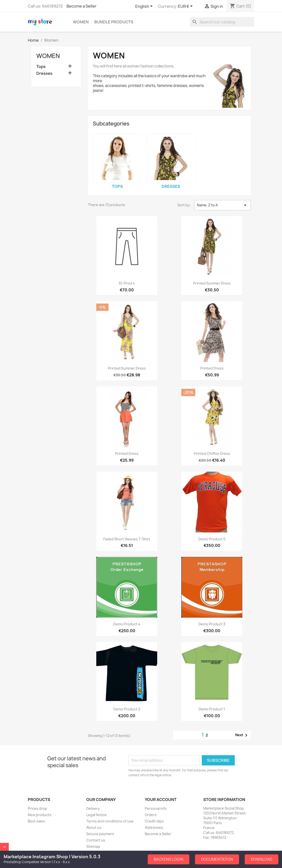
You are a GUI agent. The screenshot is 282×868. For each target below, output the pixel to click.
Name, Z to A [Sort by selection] (223, 205)
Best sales (36, 821)
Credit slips (154, 821)
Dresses (44, 73)
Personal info (156, 808)
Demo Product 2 (127, 709)
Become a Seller (82, 6)
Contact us (96, 840)
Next (242, 735)
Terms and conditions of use (110, 821)
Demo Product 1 (212, 709)
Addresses (154, 827)
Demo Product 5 (212, 539)
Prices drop (37, 808)
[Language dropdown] (145, 7)
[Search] (222, 22)
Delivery (93, 808)
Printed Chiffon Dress (212, 453)
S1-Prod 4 (127, 283)
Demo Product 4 (127, 624)
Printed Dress (212, 368)
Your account (161, 800)
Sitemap (93, 846)
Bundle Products (114, 22)
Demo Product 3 (212, 624)
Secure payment (100, 834)
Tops (41, 67)
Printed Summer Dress (212, 283)
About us (94, 827)
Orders (151, 815)
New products (40, 815)
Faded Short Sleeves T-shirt (127, 539)
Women (81, 22)
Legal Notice (97, 815)
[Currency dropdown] (186, 7)
